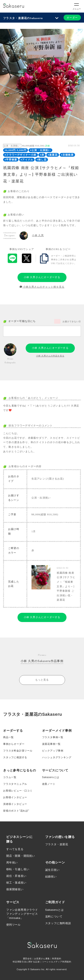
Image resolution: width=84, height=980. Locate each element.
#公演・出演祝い (40, 150)
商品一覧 (8, 737)
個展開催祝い (15, 889)
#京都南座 (67, 155)
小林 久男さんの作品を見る (50, 356)
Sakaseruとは (51, 777)
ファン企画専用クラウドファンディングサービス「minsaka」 (22, 914)
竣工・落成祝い (16, 883)
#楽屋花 (53, 155)
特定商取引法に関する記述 (26, 962)
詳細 (48, 146)
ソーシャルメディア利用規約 (57, 962)
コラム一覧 (10, 777)
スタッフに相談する (15, 757)
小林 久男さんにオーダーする (42, 277)
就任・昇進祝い (16, 876)
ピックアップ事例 (53, 751)
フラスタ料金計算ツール (18, 751)
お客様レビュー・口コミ (18, 791)
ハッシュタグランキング (57, 757)
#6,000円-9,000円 (16, 150)
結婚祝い (51, 877)
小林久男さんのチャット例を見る (42, 287)
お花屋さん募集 (42, 959)
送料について (54, 917)
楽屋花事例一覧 (51, 744)
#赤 (42, 155)
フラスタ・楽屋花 (57, 844)
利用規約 (57, 959)
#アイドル (27, 160)
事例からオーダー (14, 744)
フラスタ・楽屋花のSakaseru (23, 18)
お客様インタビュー (15, 797)
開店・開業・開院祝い (21, 856)
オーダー (72, 18)
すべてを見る (15, 849)
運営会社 (27, 959)
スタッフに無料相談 (58, 923)
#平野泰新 (11, 160)
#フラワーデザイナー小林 (20, 155)
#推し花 (42, 160)
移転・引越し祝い (18, 869)
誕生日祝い (52, 870)
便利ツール (13, 925)
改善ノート (49, 784)
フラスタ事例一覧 (53, 737)
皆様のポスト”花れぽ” (16, 811)
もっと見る (42, 680)
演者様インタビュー (15, 804)
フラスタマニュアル (15, 784)
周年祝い (12, 863)
